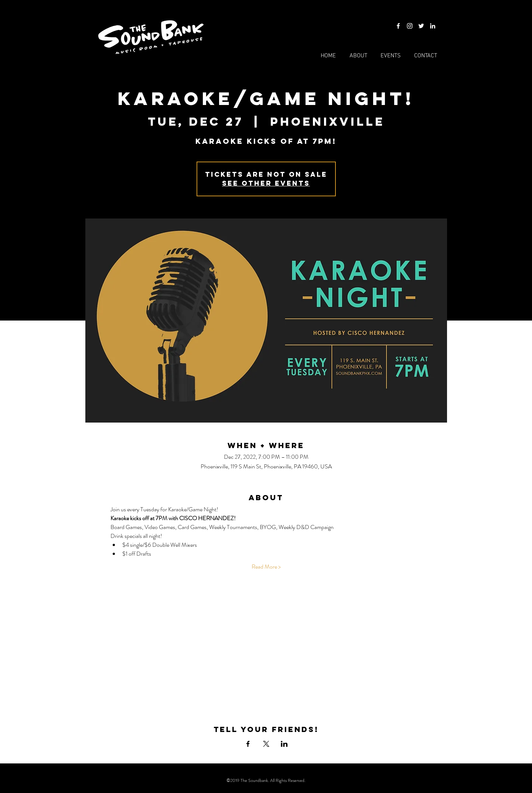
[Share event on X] (266, 744)
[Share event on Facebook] (248, 744)
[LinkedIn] (433, 26)
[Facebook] (398, 26)
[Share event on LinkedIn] (284, 744)
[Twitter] (421, 26)
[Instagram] (410, 26)
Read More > (266, 567)
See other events (266, 183)
